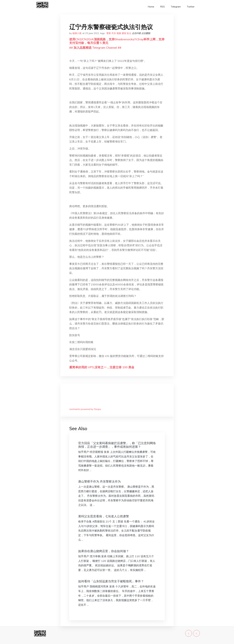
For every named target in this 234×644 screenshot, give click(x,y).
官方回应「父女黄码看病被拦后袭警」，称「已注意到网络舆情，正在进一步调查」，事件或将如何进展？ (117, 445)
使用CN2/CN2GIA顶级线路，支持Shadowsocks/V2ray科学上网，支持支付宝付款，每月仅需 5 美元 (117, 41)
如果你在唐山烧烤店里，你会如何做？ (104, 551)
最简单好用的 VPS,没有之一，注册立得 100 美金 (102, 367)
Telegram (176, 7)
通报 (124, 33)
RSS (162, 7)
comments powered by (85, 409)
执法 (129, 33)
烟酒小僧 (77, 33)
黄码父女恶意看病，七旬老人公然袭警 (104, 516)
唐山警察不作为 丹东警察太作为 (99, 481)
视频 (119, 33)
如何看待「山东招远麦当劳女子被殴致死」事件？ (111, 581)
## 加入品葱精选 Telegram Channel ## (95, 48)
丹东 (114, 33)
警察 (109, 33)
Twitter (191, 7)
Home (151, 7)
